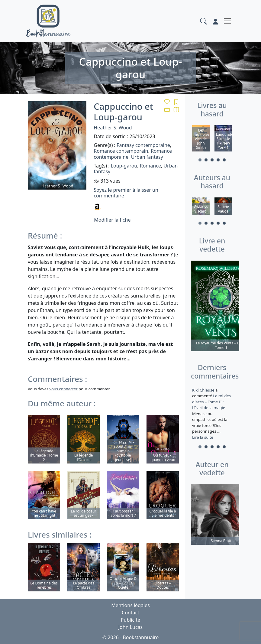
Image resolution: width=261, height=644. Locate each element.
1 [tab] (200, 160)
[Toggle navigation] (227, 21)
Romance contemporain (121, 151)
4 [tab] (218, 160)
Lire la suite (203, 437)
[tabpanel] (201, 139)
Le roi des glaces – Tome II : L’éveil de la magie (211, 402)
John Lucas (131, 627)
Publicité (130, 620)
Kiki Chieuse (204, 390)
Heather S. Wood (113, 128)
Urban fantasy (147, 157)
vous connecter (63, 389)
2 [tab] (206, 160)
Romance (150, 166)
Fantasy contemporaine (143, 145)
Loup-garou (124, 166)
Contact (130, 613)
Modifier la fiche (112, 220)
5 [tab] (224, 160)
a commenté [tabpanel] (212, 414)
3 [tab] (212, 160)
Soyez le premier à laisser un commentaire (126, 193)
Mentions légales (130, 605)
